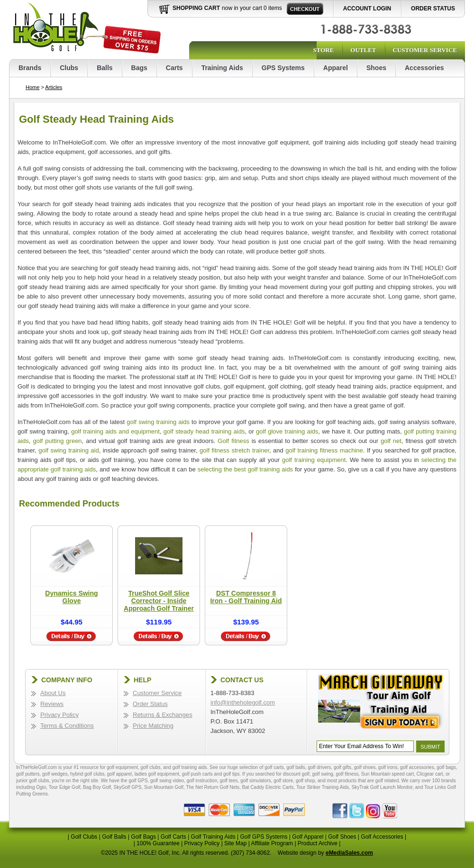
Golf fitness (233, 441)
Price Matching (153, 726)
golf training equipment (314, 460)
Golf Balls (114, 837)
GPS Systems (283, 68)
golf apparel (119, 774)
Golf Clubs (84, 837)
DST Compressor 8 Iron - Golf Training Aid (246, 597)
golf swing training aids (158, 422)
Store (323, 50)
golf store (283, 781)
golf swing (322, 774)
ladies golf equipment (157, 774)
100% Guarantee (158, 843)
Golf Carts (173, 837)
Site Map (235, 843)
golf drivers (319, 767)
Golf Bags (143, 837)
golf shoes (365, 767)
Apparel (336, 68)
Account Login (367, 9)
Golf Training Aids (213, 837)
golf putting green (57, 441)
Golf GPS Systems (264, 837)
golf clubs (150, 767)
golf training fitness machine (324, 450)
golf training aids (190, 767)
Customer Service (425, 50)
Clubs (69, 68)
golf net (391, 441)
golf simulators (255, 781)
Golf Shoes (342, 837)
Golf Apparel (308, 837)
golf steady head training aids (204, 431)
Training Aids (222, 68)
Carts (174, 68)
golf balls (296, 767)
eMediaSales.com (349, 853)
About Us (53, 693)
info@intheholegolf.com (243, 702)
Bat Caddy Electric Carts (268, 787)
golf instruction (202, 781)
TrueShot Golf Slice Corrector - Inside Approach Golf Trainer (159, 601)
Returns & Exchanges (163, 715)
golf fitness (347, 774)
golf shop (305, 781)
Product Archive (318, 843)
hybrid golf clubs (87, 774)
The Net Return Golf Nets (213, 787)
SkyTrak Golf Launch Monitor (382, 787)
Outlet (363, 50)
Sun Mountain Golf (164, 787)
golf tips (231, 774)
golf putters (28, 774)
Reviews (52, 704)
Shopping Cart (196, 8)
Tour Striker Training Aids (323, 787)
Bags (139, 68)
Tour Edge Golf (65, 787)
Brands (30, 68)
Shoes (376, 68)
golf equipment (122, 767)
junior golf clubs (32, 781)
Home (32, 87)
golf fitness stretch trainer (234, 450)
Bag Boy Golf (97, 787)
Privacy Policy (59, 715)
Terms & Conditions (67, 726)
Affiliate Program (272, 843)
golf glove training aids (287, 431)
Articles (54, 87)
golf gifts (342, 767)
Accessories (424, 68)
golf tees (229, 781)
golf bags (446, 767)
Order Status (433, 9)
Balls (105, 68)
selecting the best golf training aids (245, 469)
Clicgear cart (430, 774)
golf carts (274, 767)
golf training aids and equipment (115, 431)
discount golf (296, 774)
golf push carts (197, 774)
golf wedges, (56, 774)
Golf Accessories (382, 837)
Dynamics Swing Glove (71, 597)
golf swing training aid (69, 450)
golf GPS (138, 781)
